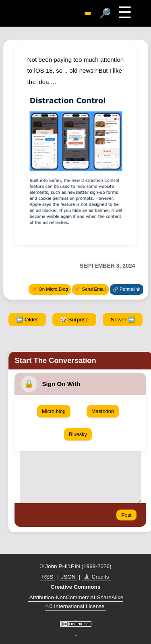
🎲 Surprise (74, 320)
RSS (48, 577)
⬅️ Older (27, 320)
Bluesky (78, 434)
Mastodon (103, 411)
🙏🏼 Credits (96, 577)
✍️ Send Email (90, 289)
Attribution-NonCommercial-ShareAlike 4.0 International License (76, 602)
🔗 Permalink (126, 289)
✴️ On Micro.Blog (50, 289)
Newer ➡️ (123, 320)
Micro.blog (54, 411)
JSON (68, 577)
